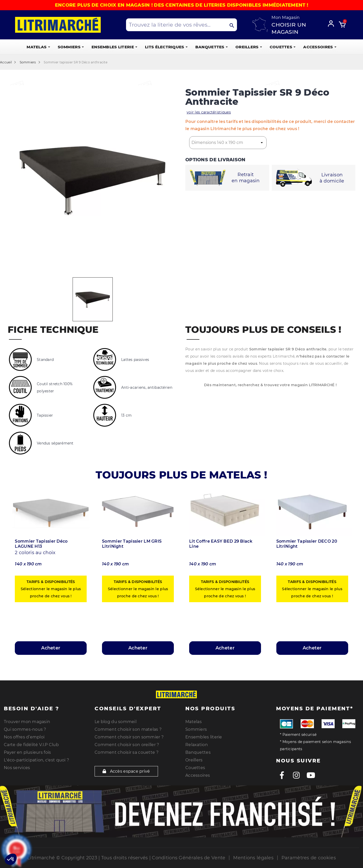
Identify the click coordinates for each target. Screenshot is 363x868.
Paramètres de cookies (309, 858)
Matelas (194, 722)
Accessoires (198, 775)
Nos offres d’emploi (24, 737)
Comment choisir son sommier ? (129, 737)
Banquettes (198, 752)
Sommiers (196, 729)
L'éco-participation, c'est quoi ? (36, 760)
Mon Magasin (286, 18)
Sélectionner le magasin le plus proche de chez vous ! (51, 589)
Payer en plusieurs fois (27, 752)
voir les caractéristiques (209, 112)
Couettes (195, 768)
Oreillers (194, 760)
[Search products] (181, 25)
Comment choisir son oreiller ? (127, 745)
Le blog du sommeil (116, 722)
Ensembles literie (204, 737)
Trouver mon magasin (27, 722)
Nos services (17, 768)
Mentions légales (253, 858)
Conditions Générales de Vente (189, 858)
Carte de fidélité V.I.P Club (31, 745)
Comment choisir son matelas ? (128, 729)
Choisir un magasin (289, 28)
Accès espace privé (126, 771)
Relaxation (197, 745)
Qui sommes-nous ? (25, 729)
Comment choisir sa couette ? (127, 752)
